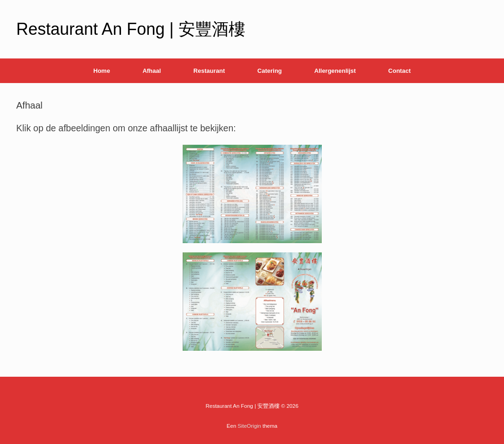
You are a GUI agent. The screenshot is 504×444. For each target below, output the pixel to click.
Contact (399, 71)
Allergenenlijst (335, 71)
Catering (270, 71)
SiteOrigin (250, 426)
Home (102, 71)
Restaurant (209, 71)
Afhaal (152, 71)
